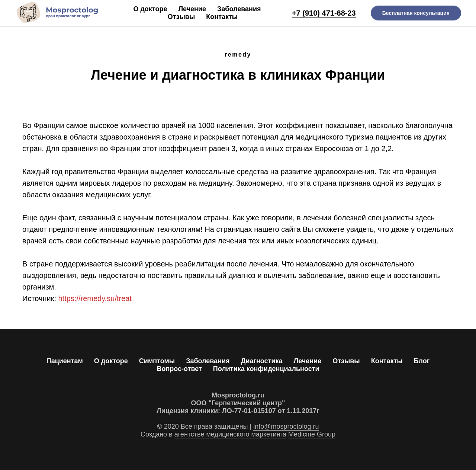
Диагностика (262, 361)
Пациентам (65, 361)
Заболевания (239, 9)
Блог (422, 361)
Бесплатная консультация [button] (416, 13)
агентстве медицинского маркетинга (230, 434)
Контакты (222, 17)
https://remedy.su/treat (95, 298)
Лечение (192, 9)
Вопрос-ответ (179, 369)
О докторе (150, 9)
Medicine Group (312, 434)
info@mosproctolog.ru (286, 426)
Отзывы (181, 17)
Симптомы (157, 361)
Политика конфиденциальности (266, 369)
